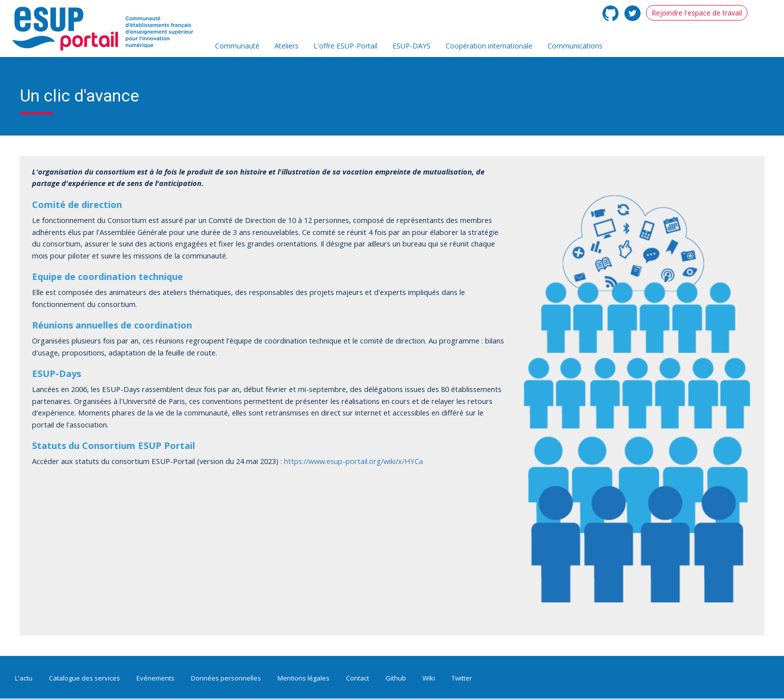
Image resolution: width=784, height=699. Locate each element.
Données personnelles (226, 678)
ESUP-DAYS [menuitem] (411, 46)
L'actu (24, 678)
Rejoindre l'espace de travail (697, 13)
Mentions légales (303, 678)
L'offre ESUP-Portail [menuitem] (345, 46)
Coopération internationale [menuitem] (489, 46)
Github (396, 678)
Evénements (155, 678)
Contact (357, 678)
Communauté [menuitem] (237, 46)
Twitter (462, 678)
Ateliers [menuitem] (286, 46)
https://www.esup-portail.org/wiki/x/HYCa (353, 461)
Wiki (429, 678)
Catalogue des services (84, 678)
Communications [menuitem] (575, 46)
